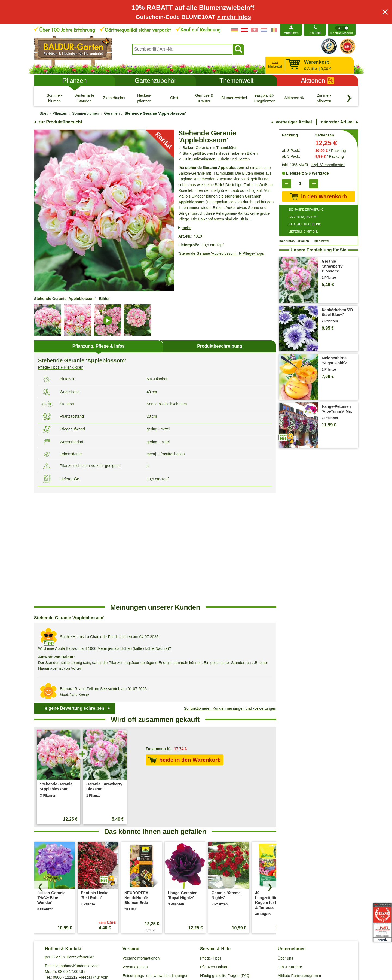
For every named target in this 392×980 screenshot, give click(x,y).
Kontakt (315, 33)
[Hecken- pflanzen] (144, 98)
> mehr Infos (234, 17)
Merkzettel (322, 241)
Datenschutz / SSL (121, 952)
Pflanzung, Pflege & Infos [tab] (99, 346)
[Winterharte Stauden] (84, 98)
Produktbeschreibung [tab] (220, 346)
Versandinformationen (141, 848)
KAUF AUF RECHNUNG (305, 224)
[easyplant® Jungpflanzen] (264, 98)
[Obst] (174, 98)
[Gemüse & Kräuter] (204, 98)
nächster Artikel (337, 122)
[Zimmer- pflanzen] (324, 98)
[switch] (342, 30)
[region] (155, 552)
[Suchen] (238, 49)
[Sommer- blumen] (54, 98)
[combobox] (182, 49)
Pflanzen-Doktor (214, 857)
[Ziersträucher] (114, 98)
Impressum (197, 952)
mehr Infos (287, 241)
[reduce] (287, 184)
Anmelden (291, 33)
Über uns (285, 848)
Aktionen (317, 81)
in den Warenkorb (318, 196)
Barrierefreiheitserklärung (299, 875)
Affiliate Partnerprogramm (299, 866)
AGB (95, 952)
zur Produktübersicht (60, 122)
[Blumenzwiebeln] (234, 98)
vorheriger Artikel (294, 122)
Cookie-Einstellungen (162, 952)
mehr (186, 228)
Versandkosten (135, 857)
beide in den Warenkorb (185, 650)
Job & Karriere (290, 857)
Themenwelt (236, 81)
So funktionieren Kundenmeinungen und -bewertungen (230, 599)
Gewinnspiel (210, 875)
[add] (314, 184)
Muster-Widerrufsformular (278, 952)
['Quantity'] (300, 184)
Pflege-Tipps (211, 848)
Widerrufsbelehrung (231, 952)
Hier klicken (61, 367)
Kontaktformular (80, 847)
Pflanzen (75, 81)
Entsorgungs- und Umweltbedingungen (155, 866)
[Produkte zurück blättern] (41, 778)
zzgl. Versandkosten (328, 165)
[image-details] (108, 320)
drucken (303, 241)
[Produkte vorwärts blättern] (269, 778)
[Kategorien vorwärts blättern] (349, 98)
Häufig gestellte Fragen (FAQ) (225, 866)
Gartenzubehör (156, 81)
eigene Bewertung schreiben (75, 598)
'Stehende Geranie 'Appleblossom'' (221, 253)
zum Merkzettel (275, 64)
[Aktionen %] (294, 98)
